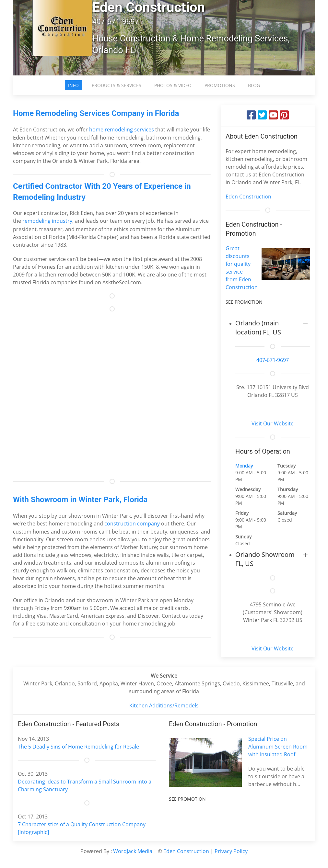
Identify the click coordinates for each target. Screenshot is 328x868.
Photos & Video (173, 85)
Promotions (220, 85)
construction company (132, 524)
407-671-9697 (273, 360)
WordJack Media (133, 851)
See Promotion (244, 302)
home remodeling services (122, 130)
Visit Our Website (273, 423)
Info (73, 85)
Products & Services (117, 85)
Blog (254, 85)
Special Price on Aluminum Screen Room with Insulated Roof (278, 747)
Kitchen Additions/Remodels (164, 705)
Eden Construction (248, 197)
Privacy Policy (231, 851)
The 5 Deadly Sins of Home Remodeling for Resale (78, 747)
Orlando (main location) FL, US (258, 327)
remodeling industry (47, 221)
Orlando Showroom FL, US (265, 559)
